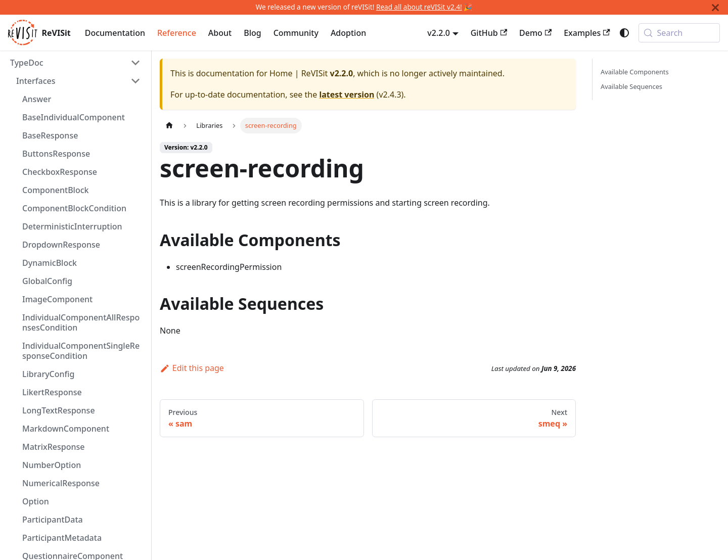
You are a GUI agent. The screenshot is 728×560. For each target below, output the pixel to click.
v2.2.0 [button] (439, 33)
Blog (252, 33)
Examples (587, 33)
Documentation (115, 33)
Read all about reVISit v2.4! (419, 7)
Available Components (635, 72)
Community (296, 33)
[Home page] (169, 126)
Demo (535, 33)
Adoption (348, 33)
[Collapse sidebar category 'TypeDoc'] (135, 63)
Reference (177, 33)
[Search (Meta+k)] (679, 33)
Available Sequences (631, 86)
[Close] (715, 7)
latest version (347, 95)
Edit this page (192, 368)
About (220, 33)
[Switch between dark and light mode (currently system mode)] (624, 33)
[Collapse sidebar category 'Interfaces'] (135, 81)
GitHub (489, 33)
